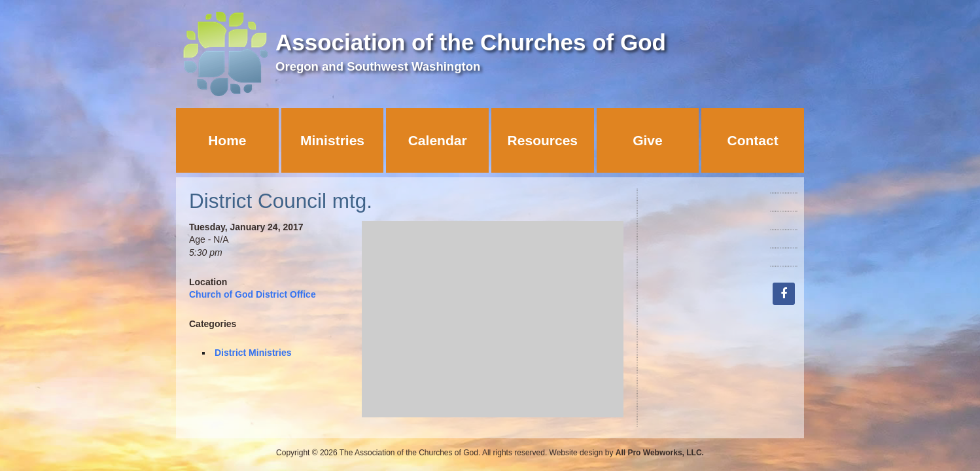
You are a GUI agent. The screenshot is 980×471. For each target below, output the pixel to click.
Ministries (332, 140)
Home (227, 140)
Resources (543, 140)
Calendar (438, 140)
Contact (753, 140)
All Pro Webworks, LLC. (660, 453)
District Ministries (253, 353)
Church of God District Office (253, 294)
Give (648, 140)
